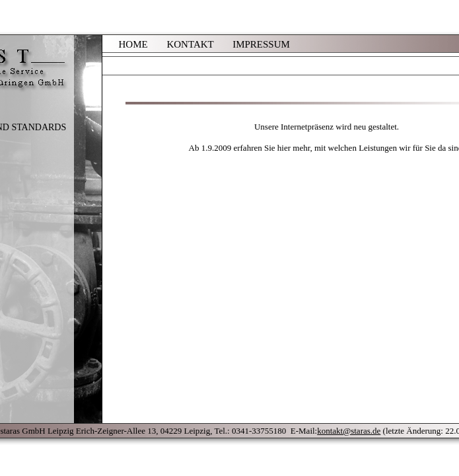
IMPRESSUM (261, 44)
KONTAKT (190, 44)
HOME (133, 44)
